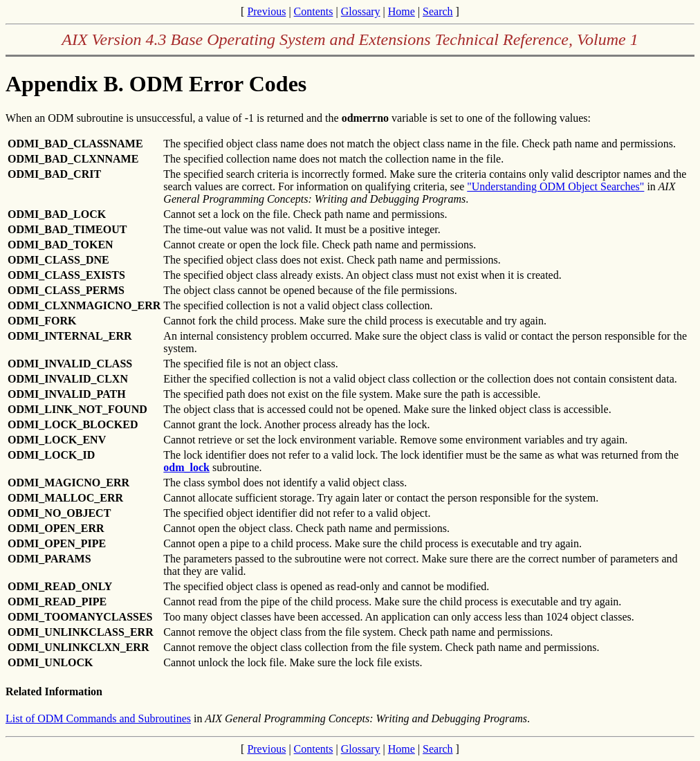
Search (438, 11)
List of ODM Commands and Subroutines (98, 718)
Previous (266, 11)
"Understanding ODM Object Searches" (555, 186)
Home (402, 11)
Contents (314, 11)
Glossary (361, 11)
